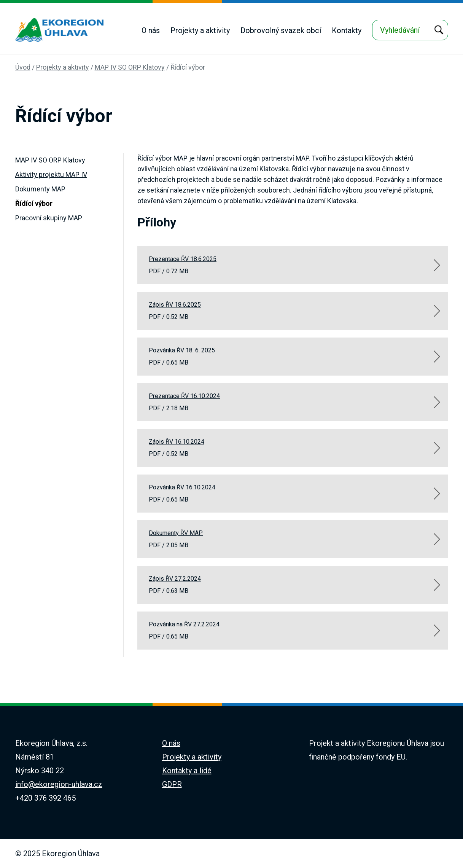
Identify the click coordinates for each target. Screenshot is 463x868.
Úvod (23, 67)
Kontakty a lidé (187, 771)
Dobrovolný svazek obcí (281, 30)
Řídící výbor (188, 67)
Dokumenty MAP (40, 189)
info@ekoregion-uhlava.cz (59, 784)
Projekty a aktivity (200, 30)
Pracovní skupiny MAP (49, 218)
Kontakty (347, 30)
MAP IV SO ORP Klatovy (130, 67)
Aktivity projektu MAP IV (51, 174)
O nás (151, 30)
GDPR (172, 784)
